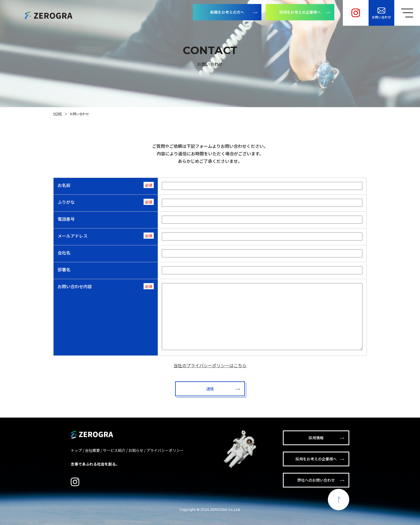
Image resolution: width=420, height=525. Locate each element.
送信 (210, 389)
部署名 (64, 269)
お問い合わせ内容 (75, 286)
